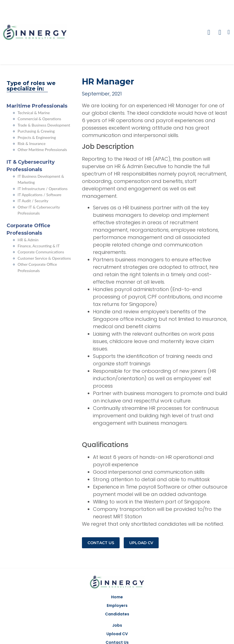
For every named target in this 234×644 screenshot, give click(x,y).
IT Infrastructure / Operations (43, 189)
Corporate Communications (41, 252)
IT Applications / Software (39, 195)
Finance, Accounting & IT (39, 246)
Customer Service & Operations (44, 258)
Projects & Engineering (37, 137)
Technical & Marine (34, 113)
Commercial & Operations (39, 119)
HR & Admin (28, 240)
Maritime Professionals (37, 106)
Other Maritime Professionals (42, 150)
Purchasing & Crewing (36, 131)
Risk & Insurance (32, 143)
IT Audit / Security (33, 201)
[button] (229, 32)
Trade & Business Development (44, 125)
